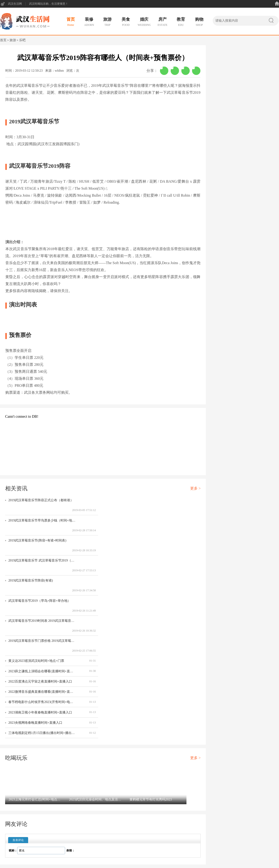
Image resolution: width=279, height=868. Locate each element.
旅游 (13, 40)
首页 (3, 40)
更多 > (195, 488)
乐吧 (22, 40)
